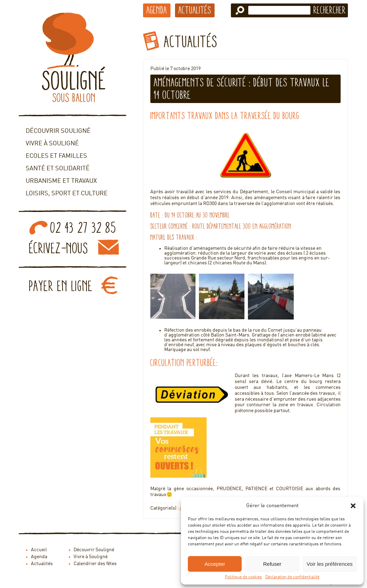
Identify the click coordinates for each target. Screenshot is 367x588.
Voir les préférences (330, 564)
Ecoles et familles (56, 156)
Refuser (272, 564)
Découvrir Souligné (58, 131)
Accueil (39, 550)
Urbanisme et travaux (61, 181)
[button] (353, 506)
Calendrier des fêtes (95, 564)
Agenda (157, 10)
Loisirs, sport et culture (67, 194)
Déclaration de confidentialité (292, 577)
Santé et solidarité (58, 169)
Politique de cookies (243, 577)
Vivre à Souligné (52, 144)
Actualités (195, 10)
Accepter (215, 564)
